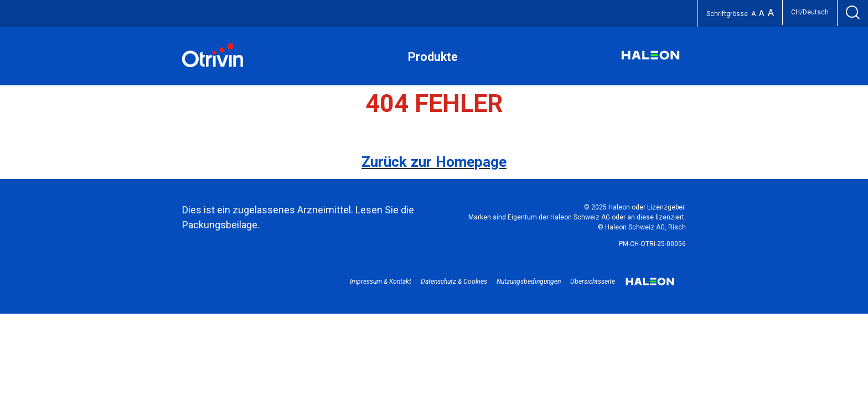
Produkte (433, 57)
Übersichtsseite (593, 282)
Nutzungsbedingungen (529, 282)
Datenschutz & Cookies (454, 282)
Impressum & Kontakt (381, 282)
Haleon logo (650, 285)
